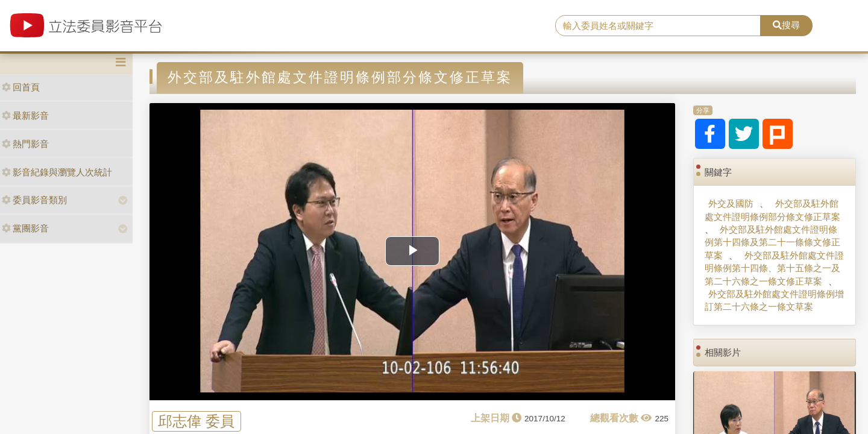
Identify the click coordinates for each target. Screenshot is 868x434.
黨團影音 (25, 228)
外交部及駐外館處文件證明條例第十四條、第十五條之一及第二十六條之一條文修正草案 (774, 268)
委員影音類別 (34, 200)
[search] (658, 26)
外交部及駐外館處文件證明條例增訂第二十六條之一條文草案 (774, 300)
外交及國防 (731, 203)
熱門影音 (25, 144)
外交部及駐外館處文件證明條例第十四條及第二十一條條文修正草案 (772, 242)
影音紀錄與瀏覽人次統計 (57, 172)
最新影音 (25, 115)
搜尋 (786, 25)
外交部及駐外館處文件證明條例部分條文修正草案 (772, 210)
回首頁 (21, 87)
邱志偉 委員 (196, 421)
